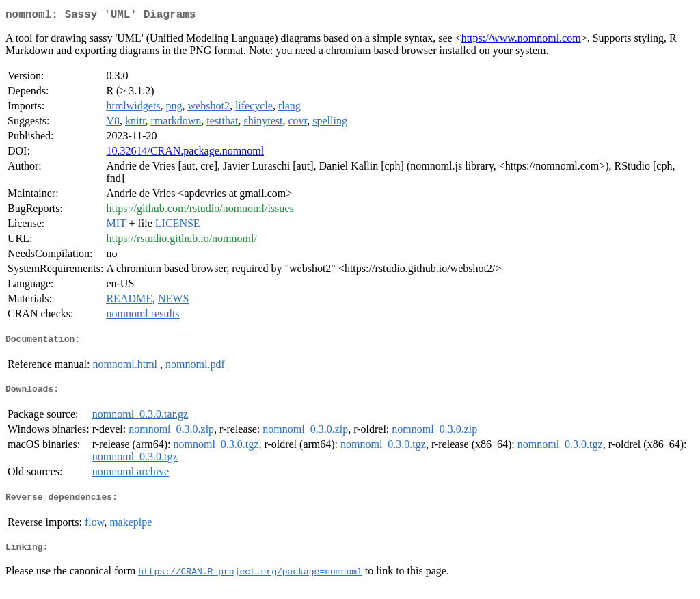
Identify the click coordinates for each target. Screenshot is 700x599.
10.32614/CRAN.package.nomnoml (185, 154)
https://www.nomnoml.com (521, 41)
